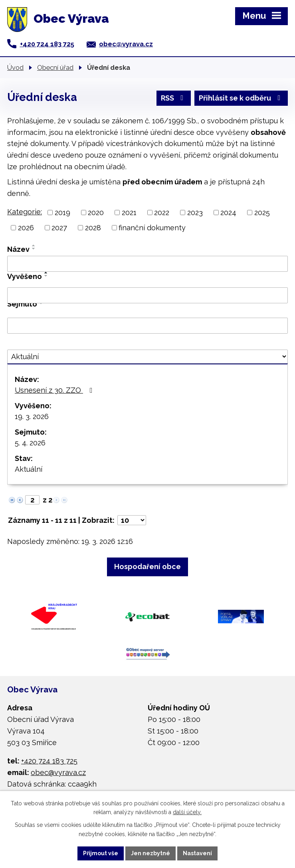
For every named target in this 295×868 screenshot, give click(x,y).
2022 (162, 213)
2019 (62, 213)
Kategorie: (25, 212)
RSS (174, 98)
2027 (59, 228)
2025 (262, 213)
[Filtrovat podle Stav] (147, 357)
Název (18, 249)
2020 (96, 213)
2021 (129, 213)
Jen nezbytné (150, 853)
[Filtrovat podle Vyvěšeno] (147, 295)
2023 (195, 213)
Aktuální (29, 469)
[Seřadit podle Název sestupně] (34, 249)
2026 (26, 228)
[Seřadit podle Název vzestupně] (34, 245)
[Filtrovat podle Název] (147, 264)
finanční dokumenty (152, 228)
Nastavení (197, 853)
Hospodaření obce (147, 566)
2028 (93, 228)
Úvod (15, 67)
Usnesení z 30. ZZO (55, 390)
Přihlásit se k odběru (241, 98)
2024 (228, 213)
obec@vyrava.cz (126, 44)
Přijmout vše (101, 853)
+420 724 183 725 (47, 44)
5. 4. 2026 (30, 443)
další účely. (187, 813)
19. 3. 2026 (32, 416)
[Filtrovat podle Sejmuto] (147, 326)
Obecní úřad (55, 67)
